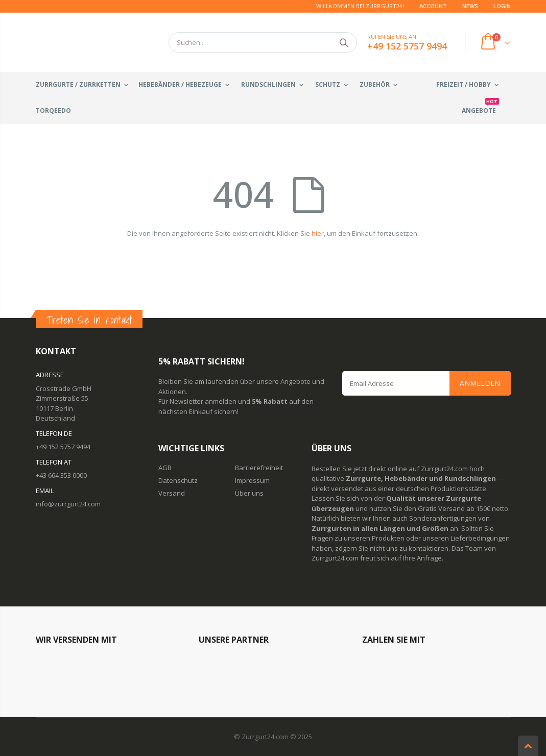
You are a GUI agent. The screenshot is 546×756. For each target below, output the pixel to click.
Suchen (344, 42)
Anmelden (480, 383)
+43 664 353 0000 (61, 475)
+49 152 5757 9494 (63, 447)
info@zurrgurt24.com (68, 504)
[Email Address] (426, 383)
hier (318, 233)
